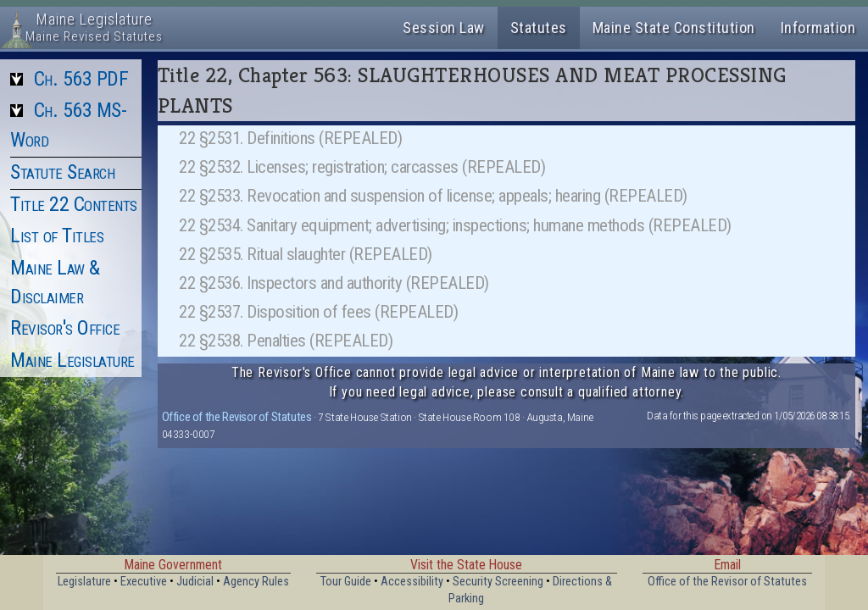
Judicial (195, 582)
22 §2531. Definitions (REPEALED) (290, 138)
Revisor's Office (65, 328)
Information (818, 28)
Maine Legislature (72, 360)
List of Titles (57, 236)
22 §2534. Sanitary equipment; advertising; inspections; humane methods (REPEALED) (455, 225)
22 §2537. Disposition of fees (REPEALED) (318, 312)
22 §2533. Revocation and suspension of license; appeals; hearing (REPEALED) (433, 196)
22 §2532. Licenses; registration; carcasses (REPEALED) (362, 167)
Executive (144, 582)
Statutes (539, 28)
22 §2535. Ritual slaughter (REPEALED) (306, 254)
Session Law (444, 28)
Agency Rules (256, 582)
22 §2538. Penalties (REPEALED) (286, 341)
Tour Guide (346, 582)
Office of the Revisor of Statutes (237, 417)
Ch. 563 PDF (81, 79)
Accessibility (412, 582)
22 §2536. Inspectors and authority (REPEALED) (334, 283)
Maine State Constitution (674, 28)
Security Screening (498, 582)
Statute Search (62, 172)
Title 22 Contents (74, 204)
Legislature (84, 582)
